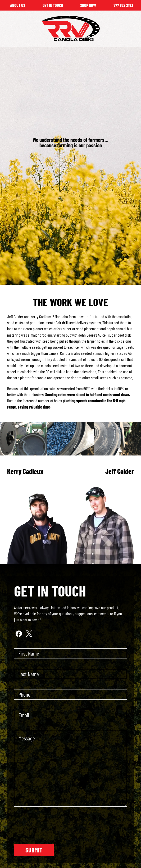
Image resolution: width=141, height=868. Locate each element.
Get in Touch (53, 5)
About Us (18, 5)
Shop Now (88, 5)
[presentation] (54, 827)
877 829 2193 (123, 5)
